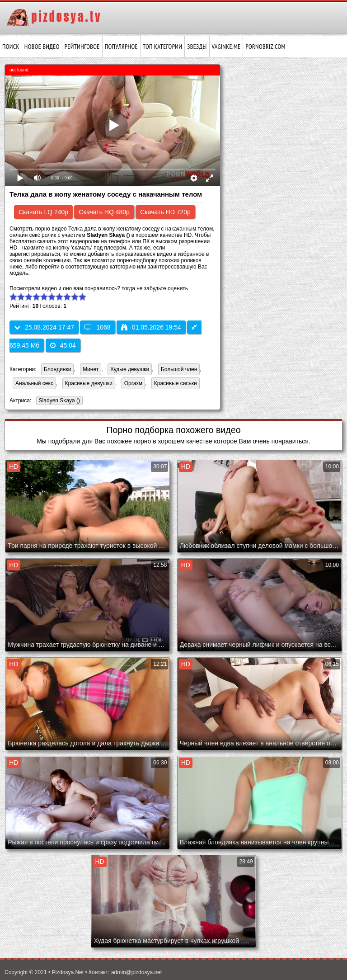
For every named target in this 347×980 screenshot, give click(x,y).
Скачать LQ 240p (43, 212)
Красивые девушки (89, 383)
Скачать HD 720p (165, 212)
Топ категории (162, 47)
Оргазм (133, 383)
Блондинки (57, 369)
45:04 (63, 345)
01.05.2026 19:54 (151, 327)
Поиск (11, 47)
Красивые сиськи (176, 383)
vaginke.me (226, 47)
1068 (97, 327)
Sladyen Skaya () (58, 401)
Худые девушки (130, 369)
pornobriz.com (265, 47)
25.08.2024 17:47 (44, 327)
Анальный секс (34, 383)
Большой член (179, 369)
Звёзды (197, 47)
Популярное (121, 47)
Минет (91, 369)
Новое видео (42, 47)
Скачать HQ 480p (104, 212)
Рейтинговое (82, 47)
